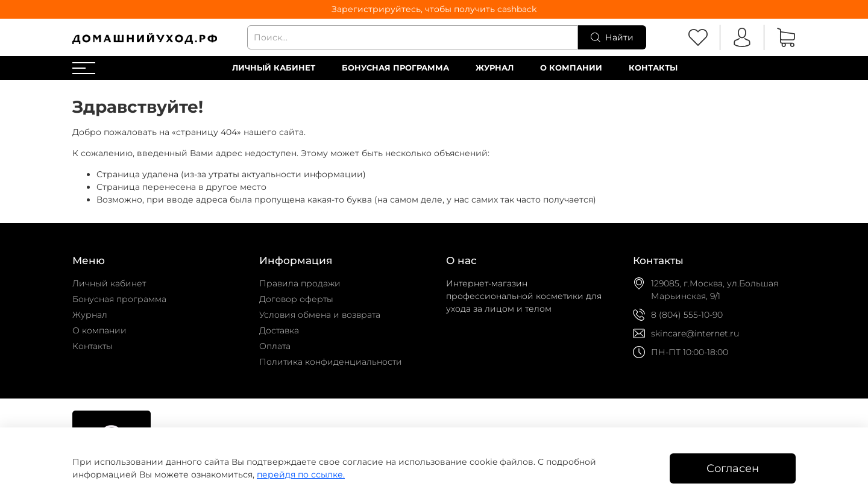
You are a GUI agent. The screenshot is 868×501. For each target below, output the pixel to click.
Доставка (279, 330)
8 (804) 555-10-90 (687, 315)
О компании (571, 68)
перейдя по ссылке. (301, 474)
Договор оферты (296, 299)
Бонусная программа (395, 68)
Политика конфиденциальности (331, 362)
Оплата (275, 346)
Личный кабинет (274, 68)
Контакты (653, 68)
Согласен (733, 468)
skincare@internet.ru (695, 333)
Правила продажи (300, 283)
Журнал (495, 68)
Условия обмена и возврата (320, 315)
